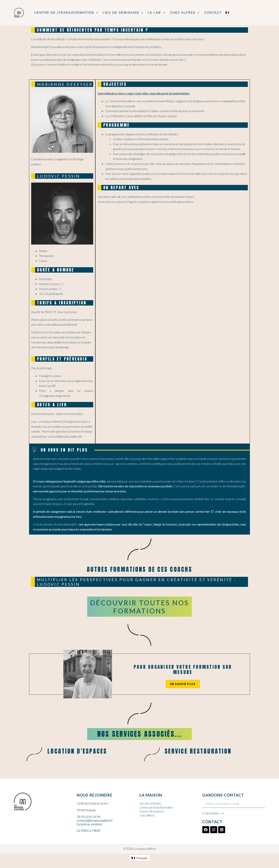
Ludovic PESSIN (59, 176)
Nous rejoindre (95, 795)
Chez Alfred (185, 13)
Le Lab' (157, 13)
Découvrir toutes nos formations (139, 607)
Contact (213, 13)
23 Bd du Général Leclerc (93, 803)
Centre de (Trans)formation (67, 13)
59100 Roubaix (86, 810)
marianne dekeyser (65, 84)
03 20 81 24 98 (91, 817)
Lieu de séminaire (123, 13)
